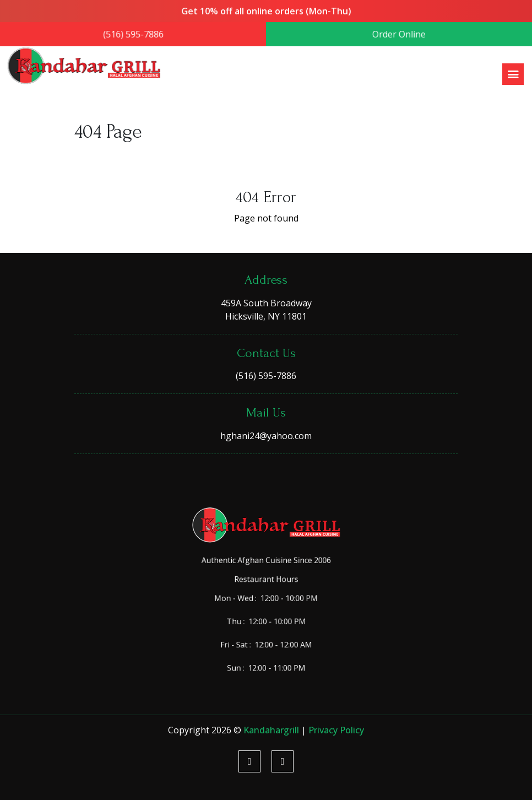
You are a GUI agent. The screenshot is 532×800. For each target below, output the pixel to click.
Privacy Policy (336, 730)
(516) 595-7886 (136, 34)
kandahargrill (272, 730)
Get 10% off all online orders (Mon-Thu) (266, 12)
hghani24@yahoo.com (266, 436)
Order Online (396, 34)
